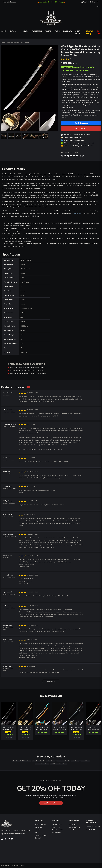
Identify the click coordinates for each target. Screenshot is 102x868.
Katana (14, 31)
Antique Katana (51, 761)
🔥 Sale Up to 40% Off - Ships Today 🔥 (51, 2)
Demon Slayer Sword (93, 827)
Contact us (38, 827)
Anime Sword (90, 829)
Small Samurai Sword (63, 761)
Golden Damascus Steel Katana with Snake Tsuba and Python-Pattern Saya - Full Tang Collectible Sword (25, 728)
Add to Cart (81, 128)
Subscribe (38, 830)
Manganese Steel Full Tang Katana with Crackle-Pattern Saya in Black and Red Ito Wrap (93, 728)
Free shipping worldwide (80, 70)
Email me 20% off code (71, 152)
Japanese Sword (77, 213)
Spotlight (38, 838)
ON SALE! (8, 732)
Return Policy (56, 827)
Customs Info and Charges (75, 828)
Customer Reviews (41, 835)
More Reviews (51, 681)
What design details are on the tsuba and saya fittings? (28, 374)
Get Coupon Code (51, 803)
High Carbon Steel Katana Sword (22, 761)
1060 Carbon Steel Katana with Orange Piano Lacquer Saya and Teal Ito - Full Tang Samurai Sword (43, 728)
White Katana (75, 761)
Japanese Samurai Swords (15, 43)
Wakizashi (37, 31)
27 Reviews (73, 59)
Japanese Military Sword (42, 764)
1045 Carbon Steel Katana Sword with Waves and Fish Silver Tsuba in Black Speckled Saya (76, 728)
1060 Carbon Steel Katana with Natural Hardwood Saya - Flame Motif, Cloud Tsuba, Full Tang (59, 728)
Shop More (79, 33)
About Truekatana (41, 824)
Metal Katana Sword (38, 761)
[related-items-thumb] (9, 714)
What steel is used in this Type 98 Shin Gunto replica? (28, 367)
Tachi (57, 31)
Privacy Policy (56, 833)
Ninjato (25, 31)
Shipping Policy (57, 824)
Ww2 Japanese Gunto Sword (59, 764)
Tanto (48, 31)
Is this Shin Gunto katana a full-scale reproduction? (27, 371)
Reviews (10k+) (89, 33)
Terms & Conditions (58, 830)
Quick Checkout (81, 123)
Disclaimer (72, 824)
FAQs (37, 833)
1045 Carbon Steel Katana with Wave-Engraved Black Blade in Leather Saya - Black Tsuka (9, 728)
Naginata (67, 31)
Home (3, 43)
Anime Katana (85, 761)
